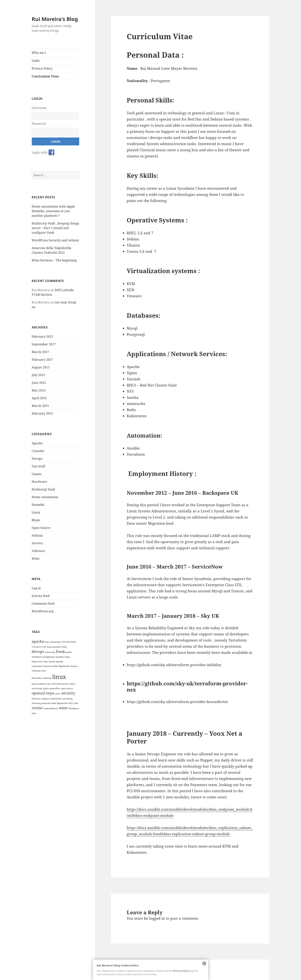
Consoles (38, 451)
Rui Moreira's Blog (55, 19)
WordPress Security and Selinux (55, 240)
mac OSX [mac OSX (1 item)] (51, 684)
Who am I (39, 53)
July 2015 (38, 375)
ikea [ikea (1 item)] (46, 661)
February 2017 (42, 360)
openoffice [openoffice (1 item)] (55, 688)
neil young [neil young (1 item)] (37, 688)
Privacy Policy (42, 68)
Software (38, 551)
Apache (37, 443)
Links (36, 61)
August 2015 (41, 367)
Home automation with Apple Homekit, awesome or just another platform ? (53, 211)
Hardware (39, 481)
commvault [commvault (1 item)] (55, 642)
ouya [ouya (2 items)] (50, 693)
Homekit (38, 505)
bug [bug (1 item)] (47, 642)
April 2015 (39, 398)
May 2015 (39, 390)
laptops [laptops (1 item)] (60, 661)
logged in (157, 918)
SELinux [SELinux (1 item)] (36, 698)
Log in (36, 588)
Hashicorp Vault (43, 489)
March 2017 (40, 352)
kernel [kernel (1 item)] (52, 661)
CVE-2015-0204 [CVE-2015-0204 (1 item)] (68, 642)
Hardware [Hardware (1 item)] (37, 657)
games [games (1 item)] (69, 652)
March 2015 (40, 406)
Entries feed (41, 596)
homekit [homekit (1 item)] (60, 657)
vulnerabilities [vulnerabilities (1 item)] (51, 708)
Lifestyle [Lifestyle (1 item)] (47, 678)
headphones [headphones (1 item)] (49, 657)
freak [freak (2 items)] (60, 651)
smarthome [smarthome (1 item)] (56, 698)
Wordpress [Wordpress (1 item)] (74, 708)
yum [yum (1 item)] (34, 713)
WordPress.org (43, 611)
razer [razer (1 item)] (58, 693)
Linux (36, 512)
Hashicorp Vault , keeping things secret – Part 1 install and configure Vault (55, 228)
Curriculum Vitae (45, 76)
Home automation (45, 497)
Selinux (37, 535)
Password (39, 124)
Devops (37, 458)
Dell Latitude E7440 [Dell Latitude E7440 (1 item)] (57, 647)
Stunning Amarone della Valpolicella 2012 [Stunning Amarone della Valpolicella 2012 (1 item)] (52, 703)
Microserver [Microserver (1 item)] (62, 684)
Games (37, 474)
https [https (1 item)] (67, 657)
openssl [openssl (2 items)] (38, 693)
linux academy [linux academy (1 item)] (39, 684)
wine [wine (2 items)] (63, 708)
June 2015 (39, 383)
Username (39, 108)
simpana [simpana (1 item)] (45, 698)
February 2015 (42, 413)
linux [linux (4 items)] (59, 677)
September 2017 (44, 344)
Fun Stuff (38, 466)
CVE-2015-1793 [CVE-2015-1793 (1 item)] (39, 647)
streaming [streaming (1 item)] (67, 698)
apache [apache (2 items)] (38, 641)
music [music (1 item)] (72, 684)
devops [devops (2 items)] (38, 651)
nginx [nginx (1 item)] (46, 688)
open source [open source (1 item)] (67, 688)
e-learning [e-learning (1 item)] (50, 652)
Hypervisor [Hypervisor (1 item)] (37, 661)
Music (36, 520)
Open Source (41, 528)
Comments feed (43, 603)
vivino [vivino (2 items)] (37, 708)
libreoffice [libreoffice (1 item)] (37, 678)
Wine (36, 558)
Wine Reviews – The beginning (54, 260)
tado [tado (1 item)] (76, 703)
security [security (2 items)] (68, 693)
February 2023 (42, 337)
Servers (37, 543)
